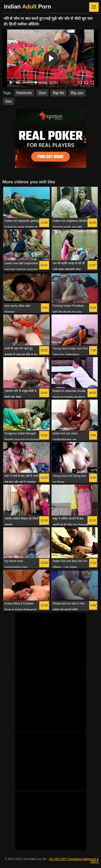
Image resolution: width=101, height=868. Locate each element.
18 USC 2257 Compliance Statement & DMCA (74, 860)
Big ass (77, 93)
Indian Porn (28, 6)
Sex (9, 101)
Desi (42, 93)
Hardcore (24, 93)
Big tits (58, 93)
